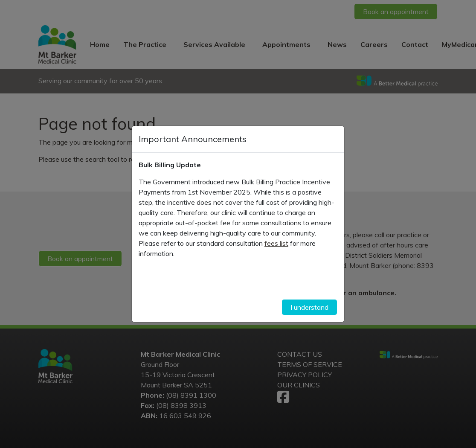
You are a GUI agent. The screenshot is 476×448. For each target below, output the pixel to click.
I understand (309, 307)
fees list (276, 243)
